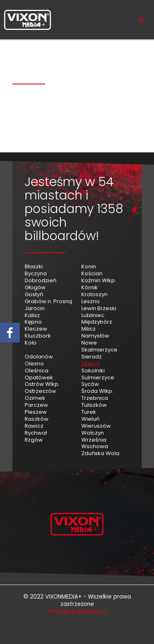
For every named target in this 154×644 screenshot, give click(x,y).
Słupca (91, 364)
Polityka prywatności (77, 611)
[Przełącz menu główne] (142, 20)
